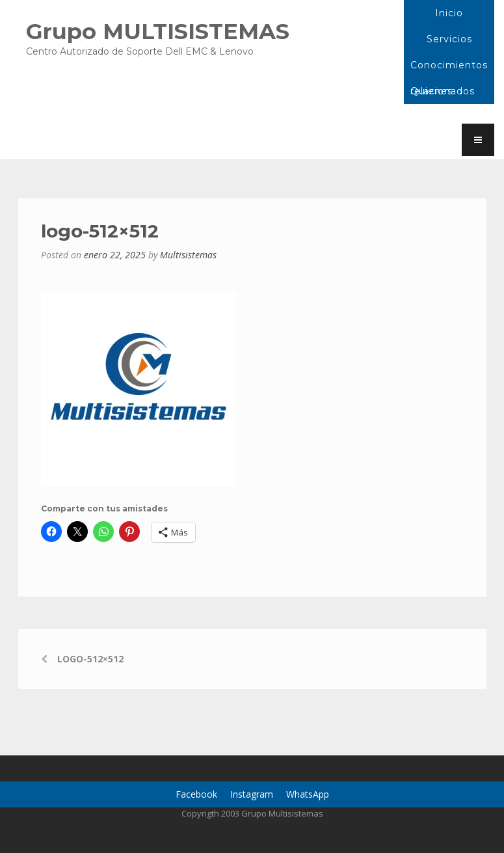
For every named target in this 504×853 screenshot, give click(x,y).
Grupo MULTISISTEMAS (158, 31)
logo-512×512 (90, 659)
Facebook (196, 794)
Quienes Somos (431, 95)
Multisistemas (188, 255)
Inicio (449, 13)
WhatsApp (308, 794)
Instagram (252, 794)
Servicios (449, 39)
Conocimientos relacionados (449, 69)
